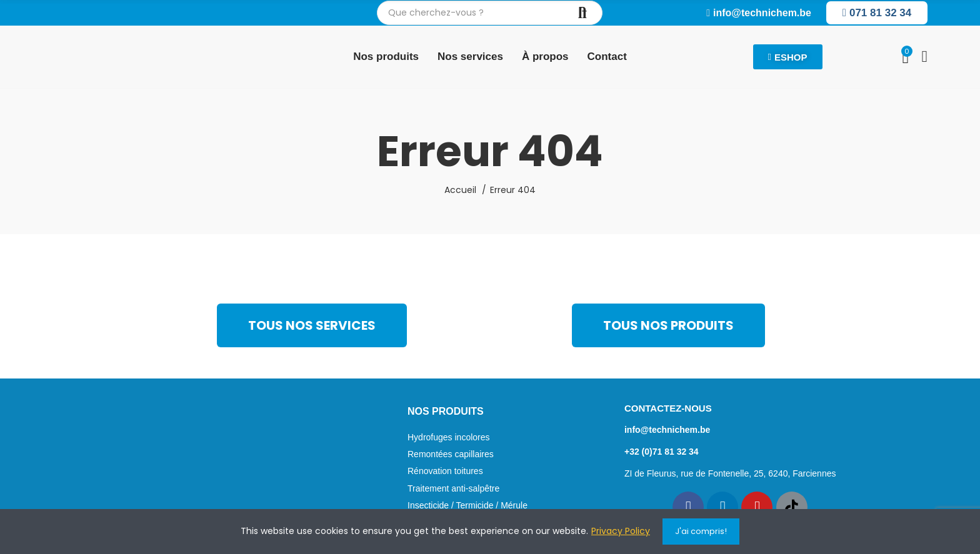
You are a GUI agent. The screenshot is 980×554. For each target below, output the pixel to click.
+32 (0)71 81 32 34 (662, 452)
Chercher (582, 13)
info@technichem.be (667, 430)
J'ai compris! (701, 531)
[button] (759, 13)
